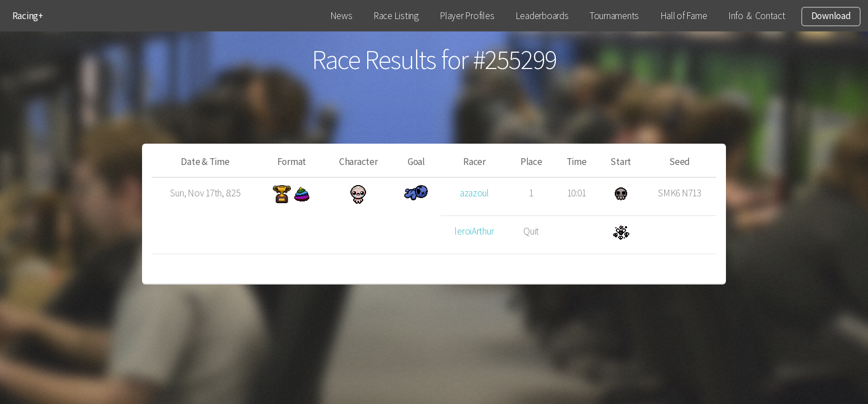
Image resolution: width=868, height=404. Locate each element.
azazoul (474, 193)
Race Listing (396, 16)
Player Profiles (467, 16)
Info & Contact (757, 16)
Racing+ (28, 16)
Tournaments (614, 16)
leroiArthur (474, 231)
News (341, 16)
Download (831, 16)
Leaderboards (542, 16)
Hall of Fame (684, 16)
